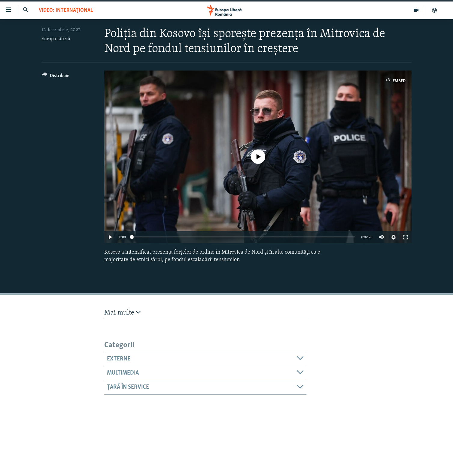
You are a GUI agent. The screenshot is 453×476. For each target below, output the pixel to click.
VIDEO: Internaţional (66, 10)
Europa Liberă (56, 39)
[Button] (55, 77)
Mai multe (122, 313)
